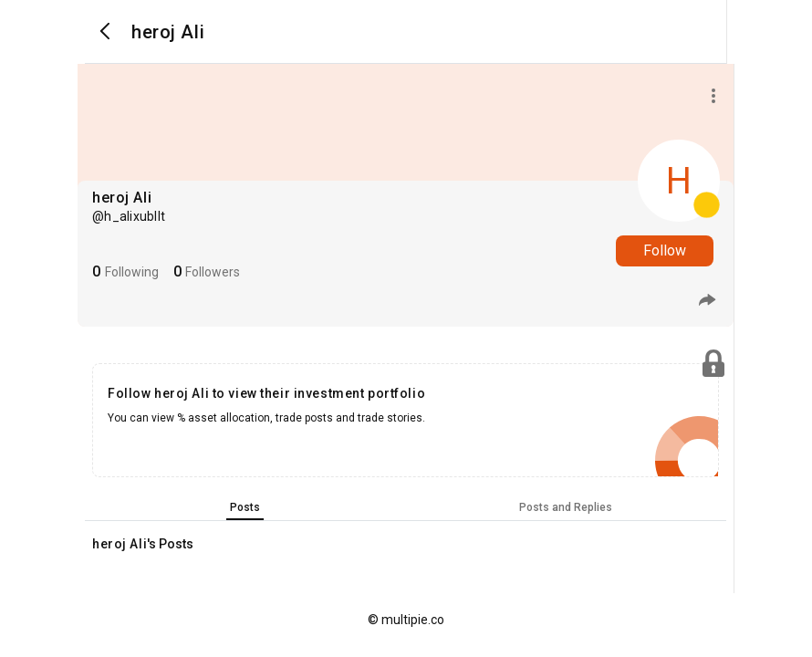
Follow (665, 250)
